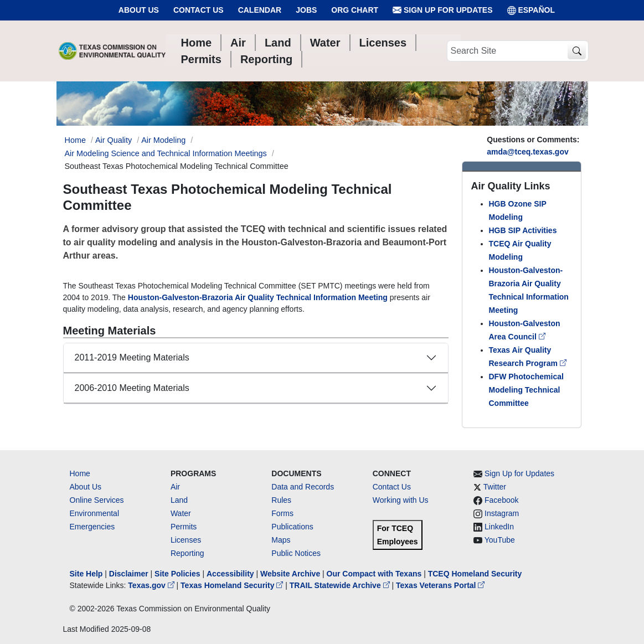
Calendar (260, 10)
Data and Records (303, 487)
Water (181, 513)
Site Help (86, 574)
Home (80, 473)
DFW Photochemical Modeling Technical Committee (526, 390)
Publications (292, 527)
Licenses (186, 540)
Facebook (501, 500)
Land (179, 500)
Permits (184, 527)
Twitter (495, 487)
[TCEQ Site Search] (577, 51)
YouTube (500, 540)
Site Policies (177, 574)
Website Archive (290, 574)
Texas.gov (152, 585)
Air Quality (114, 140)
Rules (281, 500)
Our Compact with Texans (374, 574)
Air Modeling (163, 140)
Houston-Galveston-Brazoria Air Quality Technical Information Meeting (258, 297)
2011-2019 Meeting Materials (132, 357)
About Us (139, 10)
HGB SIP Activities (523, 230)
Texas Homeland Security (233, 585)
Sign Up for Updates (442, 10)
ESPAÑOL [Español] (531, 10)
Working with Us (401, 500)
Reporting (187, 553)
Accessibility (231, 574)
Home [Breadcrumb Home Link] (75, 140)
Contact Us (199, 10)
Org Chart (355, 10)
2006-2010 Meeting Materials (132, 388)
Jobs (306, 10)
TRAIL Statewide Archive (341, 585)
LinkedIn (499, 527)
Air (175, 487)
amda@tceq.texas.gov (528, 152)
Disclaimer (129, 574)
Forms (282, 513)
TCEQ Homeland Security (475, 574)
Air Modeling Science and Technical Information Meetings (166, 153)
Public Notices (296, 553)
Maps (281, 540)
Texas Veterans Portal (440, 585)
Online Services (97, 500)
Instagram (502, 513)
